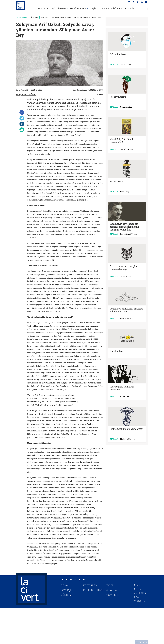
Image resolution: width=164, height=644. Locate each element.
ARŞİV (93, 8)
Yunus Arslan (126, 107)
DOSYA (42, 8)
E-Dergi (137, 597)
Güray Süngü (126, 276)
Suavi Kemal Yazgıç (129, 234)
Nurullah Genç (126, 319)
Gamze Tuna (125, 64)
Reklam (138, 589)
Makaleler (45, 17)
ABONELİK (129, 8)
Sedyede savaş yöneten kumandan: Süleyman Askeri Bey (76, 17)
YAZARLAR (103, 8)
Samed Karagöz (127, 149)
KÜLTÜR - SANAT (78, 8)
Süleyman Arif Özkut (26, 95)
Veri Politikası (140, 601)
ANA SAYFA (22, 17)
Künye (137, 585)
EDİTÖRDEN (116, 8)
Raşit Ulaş (124, 192)
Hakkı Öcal (125, 397)
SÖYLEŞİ (51, 8)
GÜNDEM (61, 8)
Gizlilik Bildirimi (141, 593)
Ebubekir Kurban (127, 439)
